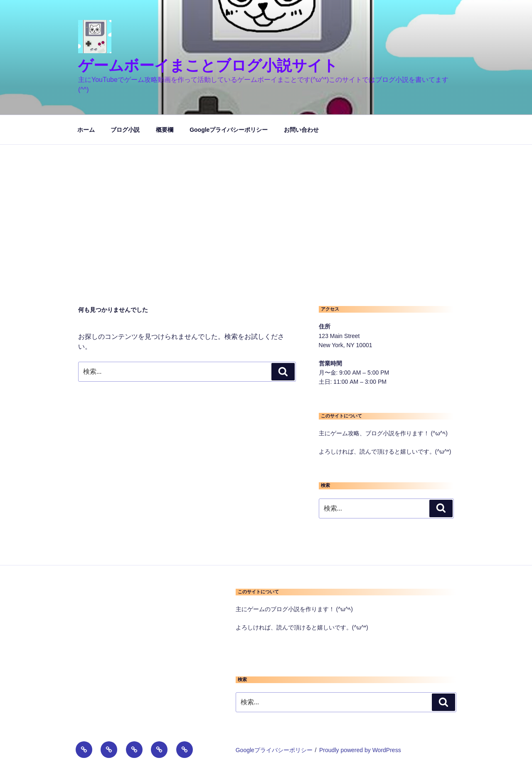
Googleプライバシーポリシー (229, 130)
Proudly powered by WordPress (360, 750)
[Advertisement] (266, 207)
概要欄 (165, 130)
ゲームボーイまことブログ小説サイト (208, 65)
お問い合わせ (301, 130)
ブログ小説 (125, 130)
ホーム (86, 130)
